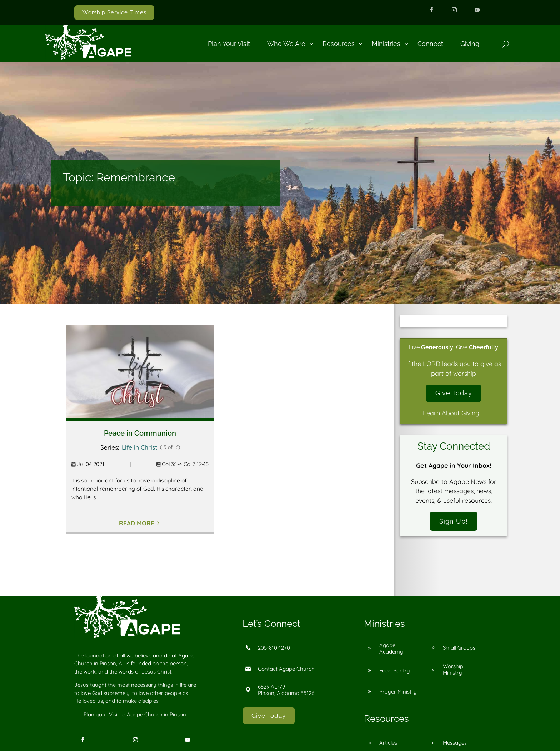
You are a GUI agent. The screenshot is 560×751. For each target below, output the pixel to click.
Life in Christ (139, 447)
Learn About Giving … (454, 413)
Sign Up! (454, 521)
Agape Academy (391, 648)
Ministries (386, 44)
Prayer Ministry (398, 692)
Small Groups (459, 648)
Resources (339, 44)
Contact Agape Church (286, 669)
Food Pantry (395, 670)
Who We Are (286, 44)
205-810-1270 (274, 648)
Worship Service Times (114, 12)
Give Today (454, 393)
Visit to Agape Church (136, 714)
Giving (470, 44)
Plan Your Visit (229, 44)
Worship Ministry (453, 669)
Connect (430, 44)
